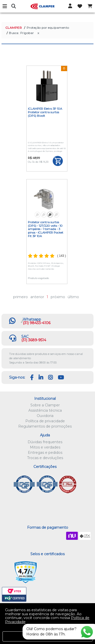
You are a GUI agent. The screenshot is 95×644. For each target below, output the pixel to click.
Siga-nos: (17, 377)
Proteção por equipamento (48, 28)
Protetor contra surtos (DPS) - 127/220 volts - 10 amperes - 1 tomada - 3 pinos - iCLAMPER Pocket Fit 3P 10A (46, 229)
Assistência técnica (45, 410)
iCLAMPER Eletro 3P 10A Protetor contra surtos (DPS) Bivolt (45, 112)
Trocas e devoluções (45, 458)
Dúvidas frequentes (45, 442)
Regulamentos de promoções (45, 426)
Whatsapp (32, 319)
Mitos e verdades (45, 447)
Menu (5, 6)
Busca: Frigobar (21, 33)
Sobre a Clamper (45, 405)
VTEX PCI (14, 595)
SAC (25, 337)
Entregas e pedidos (45, 453)
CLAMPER (14, 28)
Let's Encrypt (52, 572)
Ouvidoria (45, 416)
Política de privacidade (45, 421)
